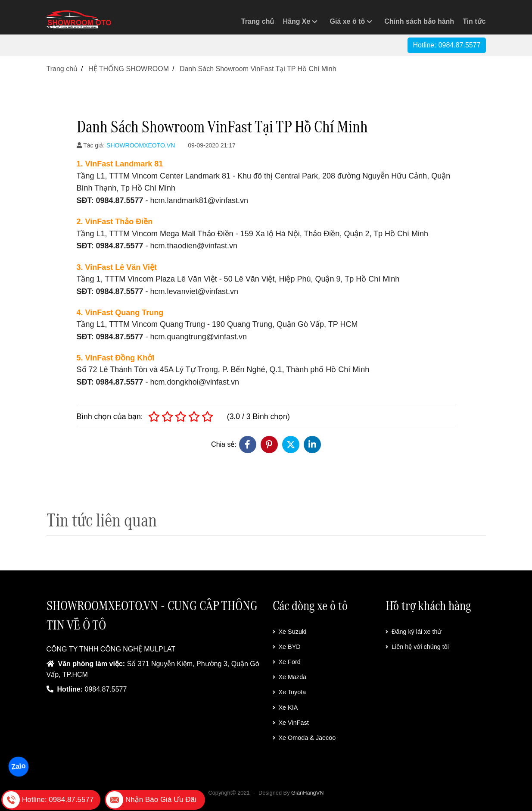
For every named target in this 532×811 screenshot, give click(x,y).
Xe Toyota (289, 692)
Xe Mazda (290, 677)
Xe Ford (287, 662)
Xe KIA (285, 708)
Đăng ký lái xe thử (414, 632)
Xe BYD (287, 647)
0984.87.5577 (106, 689)
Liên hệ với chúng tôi (417, 647)
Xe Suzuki (290, 632)
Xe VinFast (291, 723)
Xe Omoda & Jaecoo (304, 738)
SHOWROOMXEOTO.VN (141, 145)
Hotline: (446, 45)
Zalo (18, 766)
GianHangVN (307, 793)
